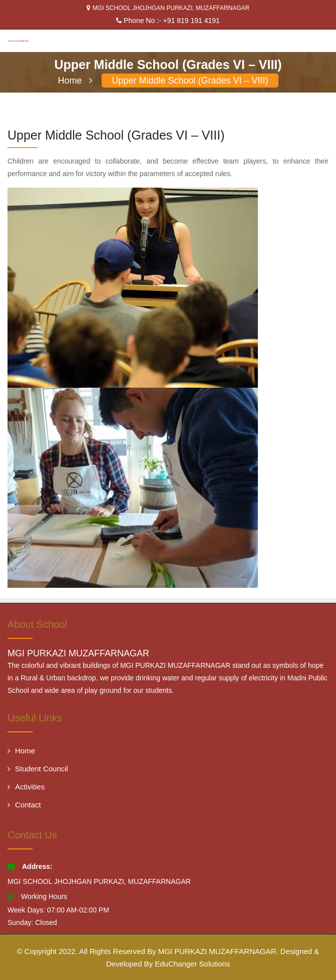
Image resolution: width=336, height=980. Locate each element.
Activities (26, 787)
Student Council (38, 769)
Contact (24, 805)
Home (75, 81)
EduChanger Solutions (192, 964)
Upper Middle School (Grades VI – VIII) (190, 81)
